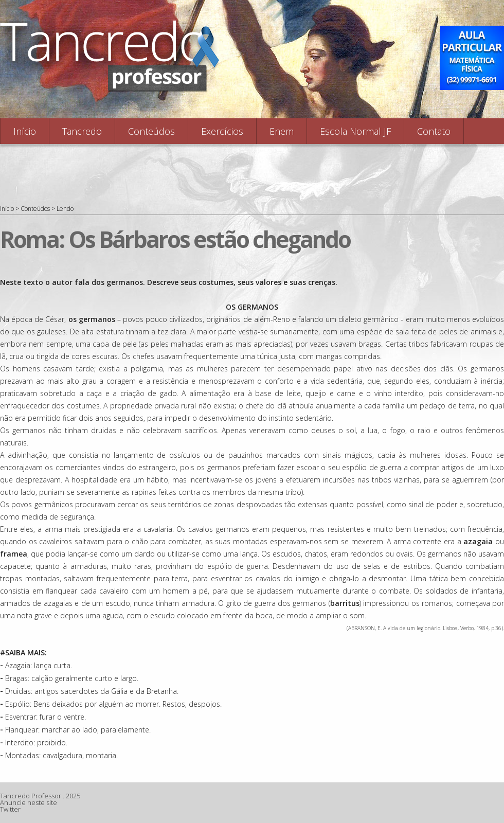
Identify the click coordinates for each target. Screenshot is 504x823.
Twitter (10, 809)
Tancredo (82, 131)
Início (25, 131)
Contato (434, 131)
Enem (282, 131)
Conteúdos (151, 131)
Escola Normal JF (355, 131)
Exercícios (222, 131)
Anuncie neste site (29, 802)
